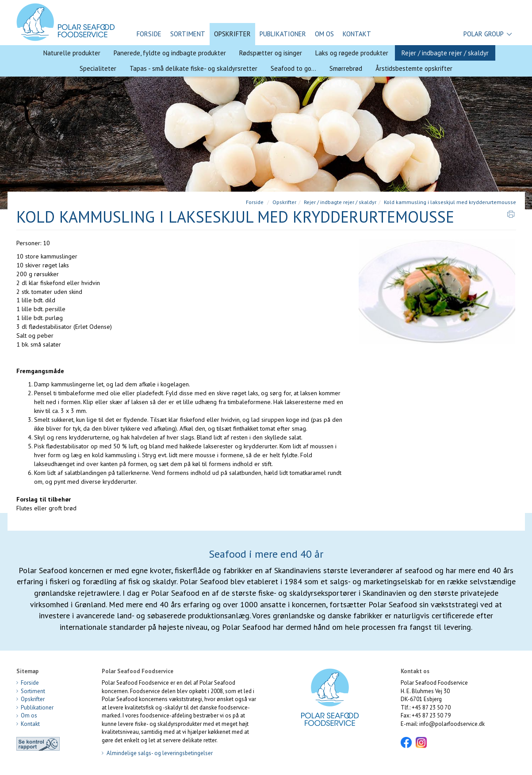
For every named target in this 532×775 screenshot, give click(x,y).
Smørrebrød (346, 68)
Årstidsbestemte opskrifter (414, 68)
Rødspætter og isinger (271, 53)
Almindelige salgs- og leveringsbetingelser (157, 753)
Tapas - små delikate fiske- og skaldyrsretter (193, 68)
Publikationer (283, 34)
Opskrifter (232, 34)
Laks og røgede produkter (352, 53)
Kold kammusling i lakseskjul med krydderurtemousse (450, 202)
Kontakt (357, 34)
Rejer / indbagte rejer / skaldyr (445, 53)
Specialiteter (98, 68)
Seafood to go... (293, 68)
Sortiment (188, 34)
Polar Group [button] (488, 34)
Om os (324, 34)
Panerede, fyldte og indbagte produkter (170, 53)
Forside (149, 34)
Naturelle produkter (72, 53)
